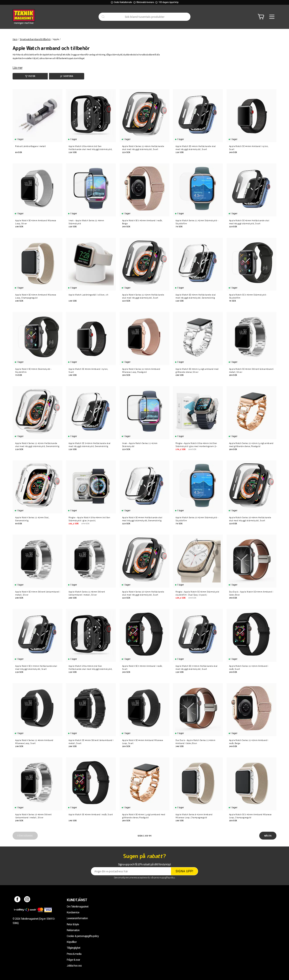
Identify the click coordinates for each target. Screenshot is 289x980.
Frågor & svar (73, 960)
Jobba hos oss (74, 966)
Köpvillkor (72, 942)
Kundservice (73, 912)
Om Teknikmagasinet (78, 907)
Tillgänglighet (74, 948)
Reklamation (73, 930)
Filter (30, 76)
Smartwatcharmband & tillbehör (35, 39)
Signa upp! (184, 871)
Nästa (268, 836)
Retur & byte (73, 924)
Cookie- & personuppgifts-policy (83, 936)
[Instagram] (27, 900)
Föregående (25, 836)
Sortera (67, 76)
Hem (15, 39)
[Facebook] (17, 900)
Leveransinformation (77, 918)
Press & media (74, 954)
